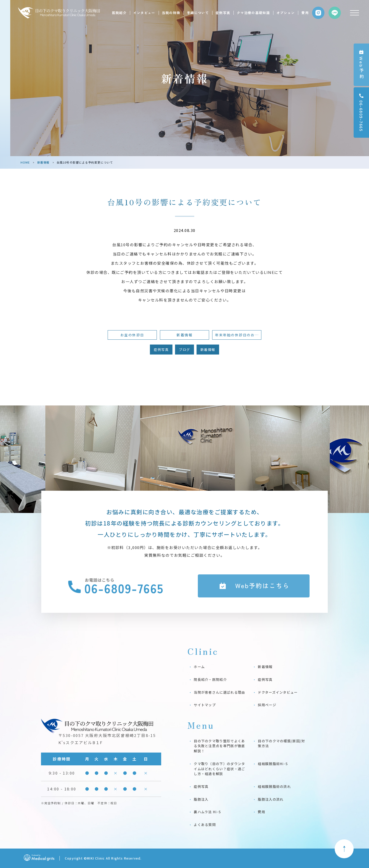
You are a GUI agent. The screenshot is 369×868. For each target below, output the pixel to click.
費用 (305, 13)
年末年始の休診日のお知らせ (238, 335)
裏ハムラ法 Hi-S (207, 812)
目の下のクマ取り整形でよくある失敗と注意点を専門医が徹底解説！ (219, 746)
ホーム (199, 667)
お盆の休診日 (132, 335)
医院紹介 (119, 13)
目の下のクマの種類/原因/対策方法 (281, 743)
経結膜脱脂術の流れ (274, 786)
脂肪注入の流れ (271, 799)
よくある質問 (205, 825)
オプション (286, 13)
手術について (198, 13)
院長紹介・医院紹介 (210, 679)
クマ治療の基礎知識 (253, 13)
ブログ (184, 350)
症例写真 (223, 13)
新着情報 (43, 162)
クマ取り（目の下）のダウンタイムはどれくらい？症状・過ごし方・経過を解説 (219, 769)
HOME (25, 162)
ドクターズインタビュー (278, 692)
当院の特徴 (171, 13)
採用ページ (267, 705)
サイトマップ (205, 705)
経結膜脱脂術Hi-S (273, 764)
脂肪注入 (201, 799)
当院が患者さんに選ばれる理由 (219, 692)
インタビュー (144, 13)
